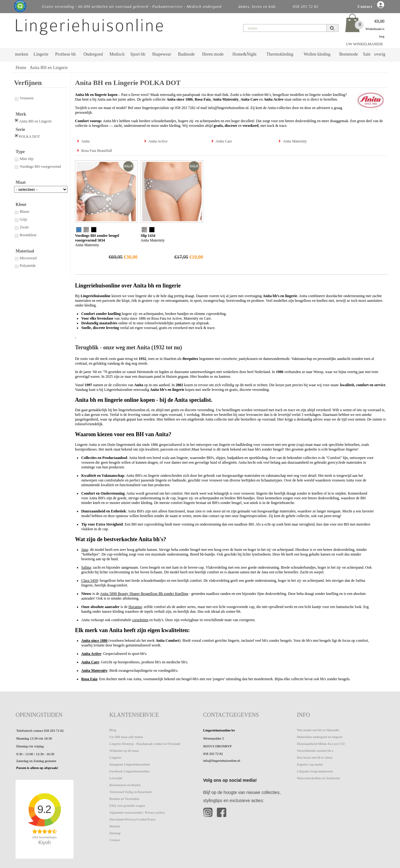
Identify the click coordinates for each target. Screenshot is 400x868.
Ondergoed (93, 54)
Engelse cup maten (310, 764)
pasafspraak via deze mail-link (205, 95)
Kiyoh (45, 843)
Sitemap (115, 833)
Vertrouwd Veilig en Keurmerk (131, 792)
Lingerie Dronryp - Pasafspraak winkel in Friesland (145, 744)
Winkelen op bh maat (124, 751)
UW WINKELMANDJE (365, 44)
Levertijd (116, 778)
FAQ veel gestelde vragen (127, 806)
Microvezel (25, 258)
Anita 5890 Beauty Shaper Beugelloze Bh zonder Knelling (144, 594)
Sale (367, 54)
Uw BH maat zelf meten (126, 737)
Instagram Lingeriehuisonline (130, 764)
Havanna (135, 607)
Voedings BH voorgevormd (37, 167)
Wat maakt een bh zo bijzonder (318, 730)
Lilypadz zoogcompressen (315, 771)
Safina (86, 567)
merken (22, 54)
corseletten (140, 620)
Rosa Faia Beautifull (97, 151)
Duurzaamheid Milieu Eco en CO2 (321, 744)
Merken (115, 826)
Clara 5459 (90, 581)
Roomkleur (25, 235)
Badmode (187, 54)
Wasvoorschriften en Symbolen (318, 778)
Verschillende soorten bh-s (315, 751)
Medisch (117, 54)
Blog (113, 730)
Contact (115, 840)
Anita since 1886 (94, 641)
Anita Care (224, 141)
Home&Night (245, 54)
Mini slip (24, 159)
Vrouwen (24, 98)
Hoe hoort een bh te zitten (315, 757)
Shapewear (161, 54)
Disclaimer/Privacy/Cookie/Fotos (132, 819)
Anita (85, 141)
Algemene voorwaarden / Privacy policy (137, 812)
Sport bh (138, 54)
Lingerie (41, 54)
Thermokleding (280, 54)
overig (380, 54)
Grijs (21, 219)
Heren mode (213, 54)
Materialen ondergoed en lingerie (320, 737)
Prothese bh (66, 54)
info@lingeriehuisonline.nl (228, 108)
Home (21, 68)
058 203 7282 (185, 108)
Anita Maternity (295, 141)
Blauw (22, 212)
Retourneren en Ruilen (125, 785)
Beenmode (348, 54)
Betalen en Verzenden (124, 799)
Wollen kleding (317, 54)
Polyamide (25, 266)
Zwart (21, 227)
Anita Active (158, 141)
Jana (85, 550)
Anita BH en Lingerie (49, 68)
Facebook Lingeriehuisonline (130, 771)
